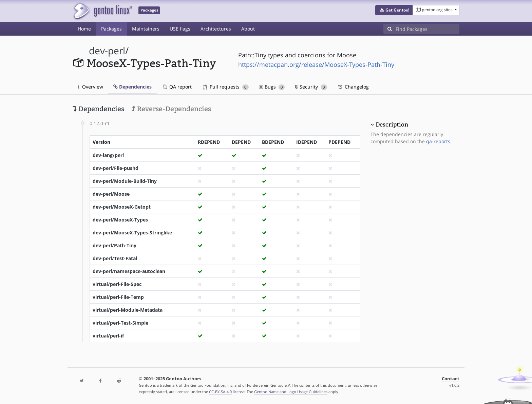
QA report (177, 87)
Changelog (353, 87)
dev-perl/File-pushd (116, 168)
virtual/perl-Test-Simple (120, 323)
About (248, 29)
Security (311, 87)
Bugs (272, 87)
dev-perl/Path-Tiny (115, 245)
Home (84, 29)
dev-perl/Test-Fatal (115, 258)
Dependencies (132, 87)
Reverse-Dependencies (171, 109)
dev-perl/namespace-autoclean (129, 271)
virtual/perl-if (108, 336)
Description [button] (392, 124)
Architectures (216, 29)
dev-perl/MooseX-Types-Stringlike (132, 233)
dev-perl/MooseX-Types (120, 220)
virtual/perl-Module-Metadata (128, 310)
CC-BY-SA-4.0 (220, 392)
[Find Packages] (427, 29)
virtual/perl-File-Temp (118, 297)
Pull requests (226, 87)
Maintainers (146, 29)
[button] (394, 10)
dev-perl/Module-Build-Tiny (125, 181)
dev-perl (107, 51)
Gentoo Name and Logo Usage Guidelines (291, 392)
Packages (111, 29)
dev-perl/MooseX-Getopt (122, 207)
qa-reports (438, 141)
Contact (451, 379)
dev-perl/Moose (111, 194)
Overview (90, 87)
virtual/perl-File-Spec (117, 284)
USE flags (180, 29)
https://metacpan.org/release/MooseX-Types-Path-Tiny (316, 64)
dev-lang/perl (108, 155)
